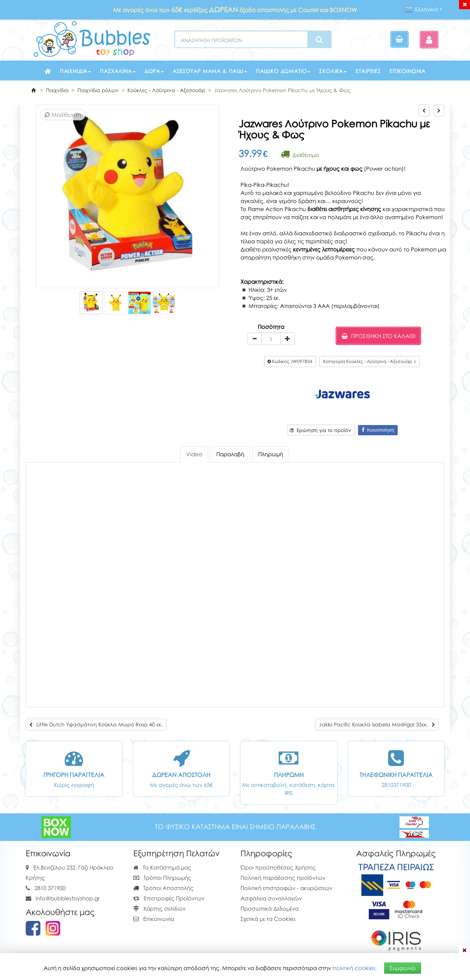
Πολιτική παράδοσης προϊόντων (283, 878)
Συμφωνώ (403, 968)
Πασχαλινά (118, 71)
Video (194, 454)
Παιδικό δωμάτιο (283, 71)
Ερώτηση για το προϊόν (320, 430)
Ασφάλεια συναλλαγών (271, 898)
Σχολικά (333, 71)
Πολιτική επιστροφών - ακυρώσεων (286, 888)
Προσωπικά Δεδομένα (270, 908)
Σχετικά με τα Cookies (268, 919)
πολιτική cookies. (355, 968)
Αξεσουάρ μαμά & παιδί (210, 71)
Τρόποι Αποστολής (163, 888)
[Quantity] (271, 339)
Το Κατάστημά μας (162, 867)
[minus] (254, 339)
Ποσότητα (271, 327)
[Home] (33, 90)
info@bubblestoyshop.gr (68, 898)
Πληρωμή (271, 454)
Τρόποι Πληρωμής (162, 878)
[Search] (319, 40)
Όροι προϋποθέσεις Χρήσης (278, 867)
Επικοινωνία (408, 71)
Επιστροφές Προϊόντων (169, 898)
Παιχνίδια (76, 71)
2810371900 (396, 785)
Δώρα (154, 71)
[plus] (288, 339)
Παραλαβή (230, 454)
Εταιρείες (368, 71)
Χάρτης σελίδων (159, 908)
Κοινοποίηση (378, 430)
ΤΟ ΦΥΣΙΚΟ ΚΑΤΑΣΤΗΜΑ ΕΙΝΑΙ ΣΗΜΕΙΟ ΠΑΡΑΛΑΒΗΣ (235, 827)
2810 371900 (50, 888)
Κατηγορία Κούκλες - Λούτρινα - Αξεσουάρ (369, 361)
